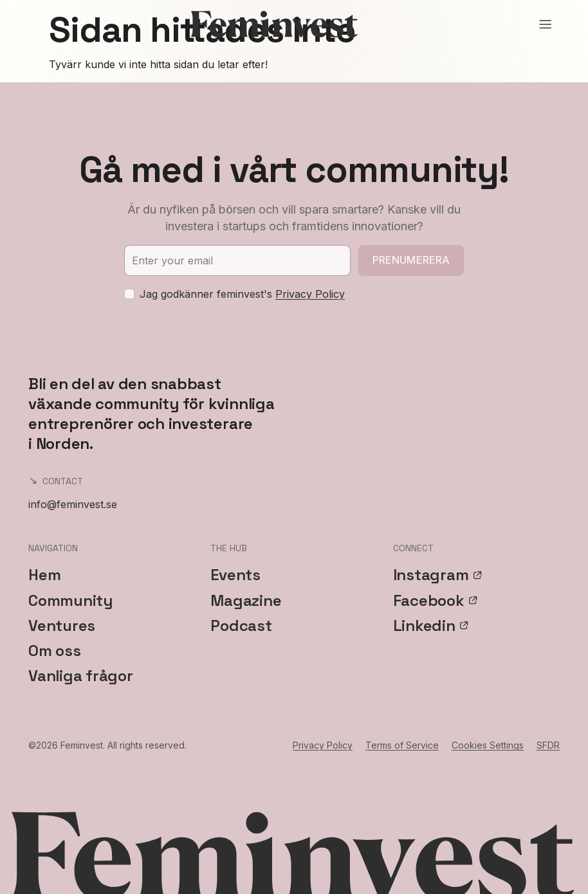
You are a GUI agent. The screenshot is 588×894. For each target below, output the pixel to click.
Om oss (55, 651)
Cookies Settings (488, 745)
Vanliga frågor (81, 676)
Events (235, 575)
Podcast (241, 625)
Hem (44, 575)
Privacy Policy (310, 294)
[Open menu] (546, 24)
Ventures (62, 625)
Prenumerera (411, 260)
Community (70, 600)
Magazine (246, 600)
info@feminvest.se (73, 504)
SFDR (548, 745)
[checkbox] (129, 294)
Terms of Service (402, 745)
